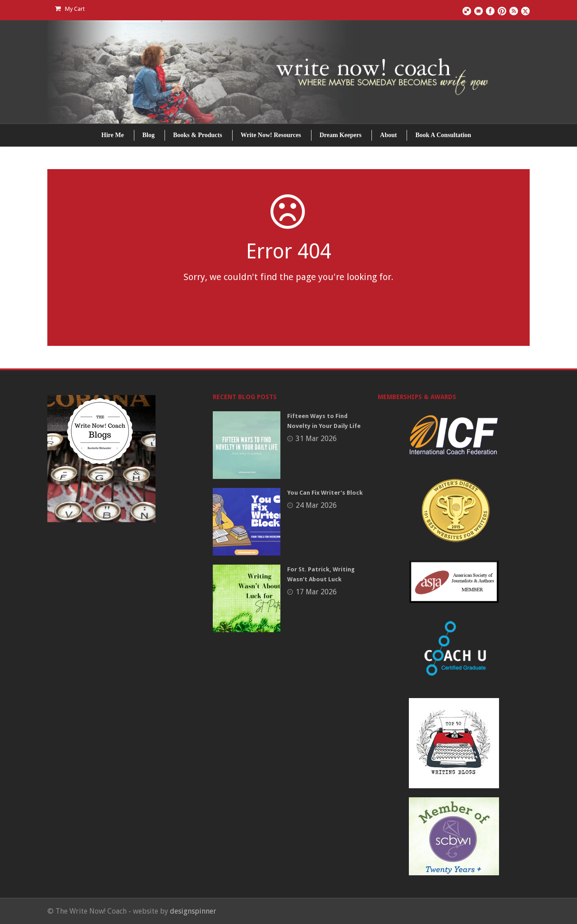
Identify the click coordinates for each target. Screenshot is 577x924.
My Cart (70, 9)
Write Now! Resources (271, 135)
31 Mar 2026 (316, 439)
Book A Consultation (443, 135)
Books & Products (198, 135)
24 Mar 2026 (316, 505)
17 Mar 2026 (316, 592)
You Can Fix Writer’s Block (325, 493)
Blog (149, 135)
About (388, 135)
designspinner (193, 911)
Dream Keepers (341, 135)
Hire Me (113, 135)
